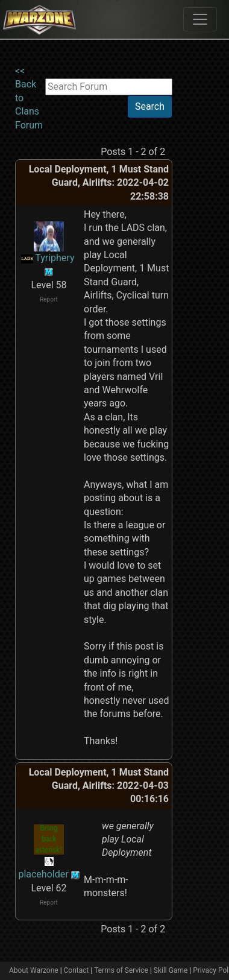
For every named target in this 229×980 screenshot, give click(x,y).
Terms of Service (121, 970)
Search (150, 106)
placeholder (43, 874)
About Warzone (34, 970)
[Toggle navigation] (200, 19)
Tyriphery (55, 258)
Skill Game (171, 970)
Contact (77, 970)
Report (49, 299)
